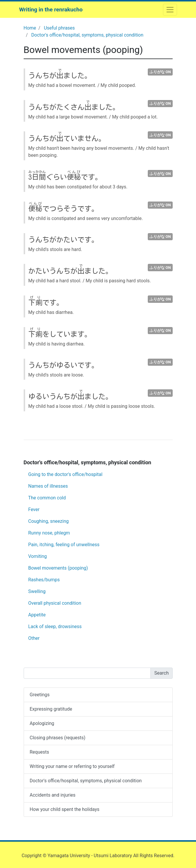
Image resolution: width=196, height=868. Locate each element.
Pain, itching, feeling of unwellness (64, 545)
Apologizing (42, 723)
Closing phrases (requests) (58, 738)
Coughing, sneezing (49, 521)
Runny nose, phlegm (49, 533)
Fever (34, 509)
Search (161, 673)
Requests (40, 752)
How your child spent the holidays (65, 809)
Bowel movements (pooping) (58, 568)
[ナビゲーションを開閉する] (170, 10)
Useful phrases (59, 28)
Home (30, 28)
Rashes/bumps (44, 580)
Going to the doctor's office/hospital (65, 474)
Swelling (37, 591)
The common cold (47, 498)
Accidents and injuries (53, 795)
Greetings (40, 695)
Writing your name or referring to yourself (72, 766)
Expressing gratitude (51, 709)
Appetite (37, 615)
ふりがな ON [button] (160, 72)
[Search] (87, 673)
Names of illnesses (48, 486)
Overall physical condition (55, 603)
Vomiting (38, 556)
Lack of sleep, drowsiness (55, 626)
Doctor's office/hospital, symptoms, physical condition (87, 35)
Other (34, 638)
